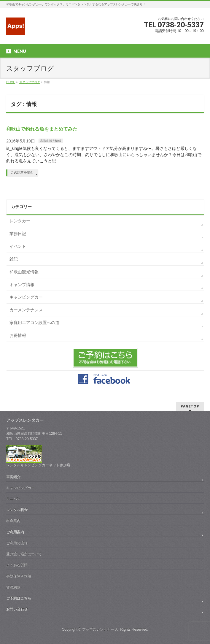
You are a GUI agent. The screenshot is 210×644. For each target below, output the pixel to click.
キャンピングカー (26, 297)
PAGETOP (190, 406)
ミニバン (13, 499)
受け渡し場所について (24, 554)
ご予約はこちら (19, 598)
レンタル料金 (17, 510)
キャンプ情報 (22, 285)
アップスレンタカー (98, 629)
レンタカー (20, 221)
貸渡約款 (13, 587)
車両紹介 (13, 477)
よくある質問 (17, 565)
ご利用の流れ (17, 543)
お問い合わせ (17, 609)
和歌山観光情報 (51, 141)
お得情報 (18, 335)
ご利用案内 (15, 532)
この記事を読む (22, 172)
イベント (18, 246)
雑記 (14, 259)
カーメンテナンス (26, 310)
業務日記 (18, 234)
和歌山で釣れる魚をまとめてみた (42, 129)
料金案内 (13, 521)
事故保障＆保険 (19, 576)
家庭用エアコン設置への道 (34, 323)
